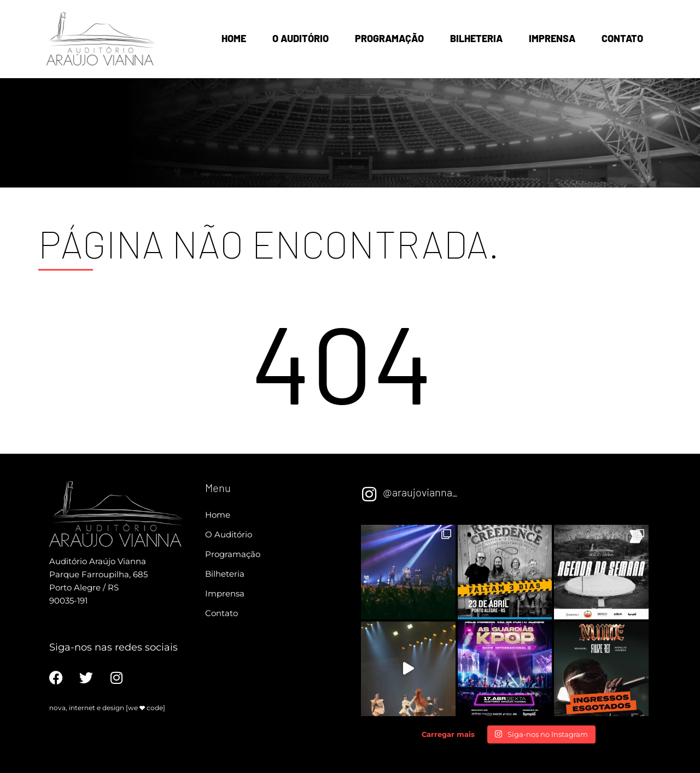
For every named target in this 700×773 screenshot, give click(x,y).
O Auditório (301, 38)
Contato (622, 38)
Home (234, 38)
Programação (389, 38)
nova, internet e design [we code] (107, 708)
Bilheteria (476, 38)
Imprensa (552, 38)
